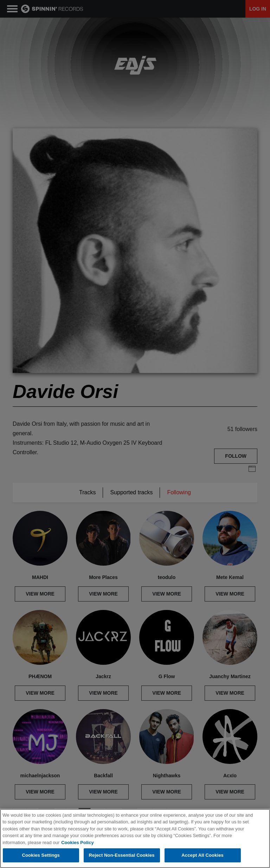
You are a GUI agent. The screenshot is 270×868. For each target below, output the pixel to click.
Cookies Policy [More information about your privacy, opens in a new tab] (77, 843)
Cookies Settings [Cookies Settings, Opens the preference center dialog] (41, 855)
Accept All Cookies (202, 855)
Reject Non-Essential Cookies (122, 855)
